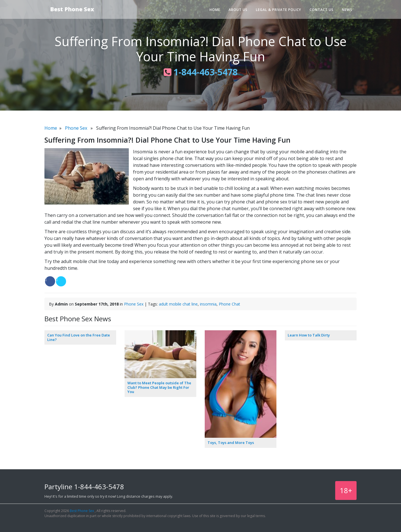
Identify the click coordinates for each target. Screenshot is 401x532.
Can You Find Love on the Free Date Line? (79, 337)
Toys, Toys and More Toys (231, 443)
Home (215, 10)
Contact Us (322, 10)
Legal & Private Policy (279, 10)
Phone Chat (229, 304)
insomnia (208, 304)
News (347, 10)
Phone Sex (76, 128)
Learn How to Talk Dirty (309, 335)
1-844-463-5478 (201, 72)
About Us (238, 10)
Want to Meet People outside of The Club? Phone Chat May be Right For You (159, 387)
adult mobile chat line (178, 304)
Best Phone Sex (72, 9)
